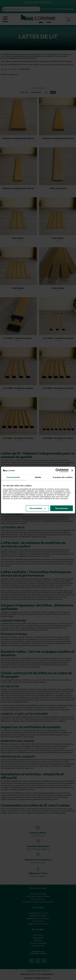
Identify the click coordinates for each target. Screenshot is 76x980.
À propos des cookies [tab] (63, 477)
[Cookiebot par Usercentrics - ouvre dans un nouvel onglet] (57, 470)
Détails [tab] (38, 477)
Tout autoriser (61, 508)
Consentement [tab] (13, 477)
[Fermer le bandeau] (72, 470)
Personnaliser (38, 508)
